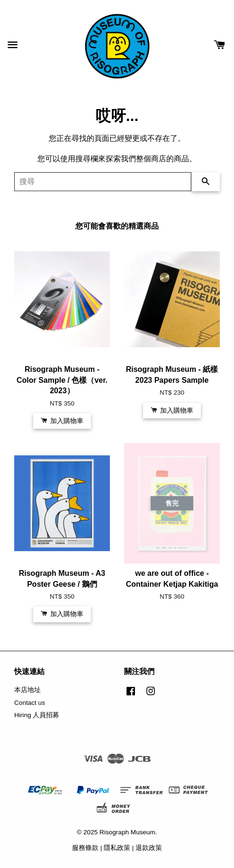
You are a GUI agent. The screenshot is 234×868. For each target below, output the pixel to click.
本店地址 (27, 690)
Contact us (30, 703)
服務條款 (85, 848)
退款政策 (149, 848)
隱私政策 (117, 848)
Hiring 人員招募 (37, 715)
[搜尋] (103, 182)
